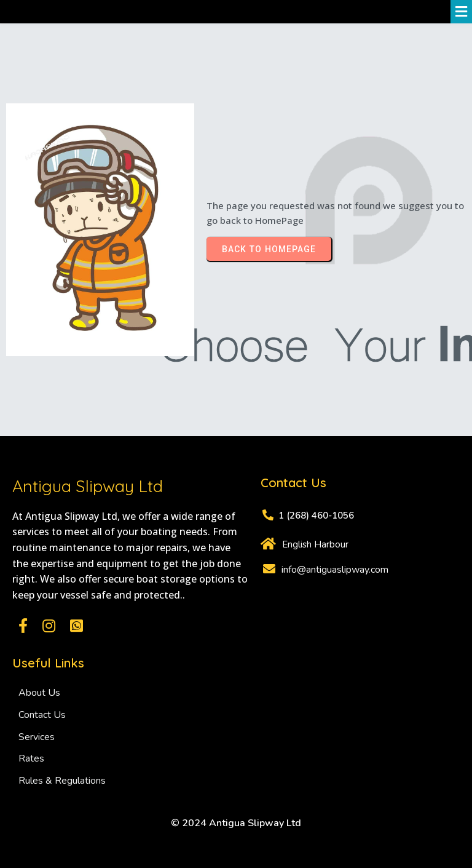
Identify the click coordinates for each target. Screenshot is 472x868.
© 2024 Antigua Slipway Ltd (236, 823)
